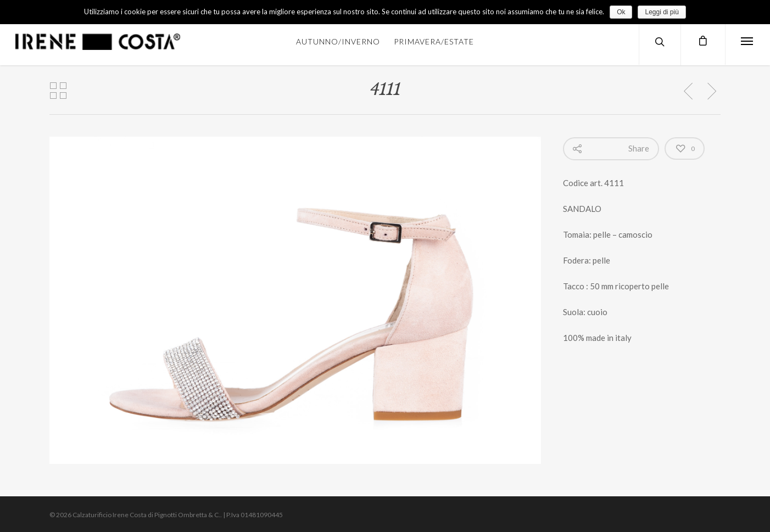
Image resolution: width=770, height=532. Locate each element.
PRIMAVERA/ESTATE (434, 41)
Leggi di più (662, 12)
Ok (621, 12)
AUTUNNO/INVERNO (338, 41)
